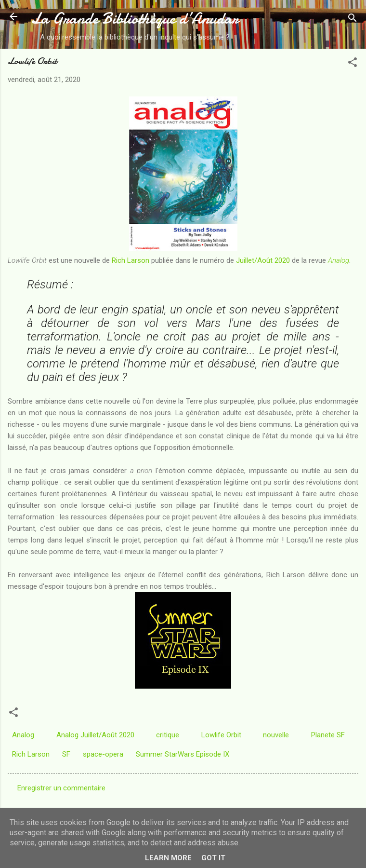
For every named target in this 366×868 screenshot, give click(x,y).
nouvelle (276, 735)
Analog (339, 260)
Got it (213, 858)
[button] (353, 64)
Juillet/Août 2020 (263, 260)
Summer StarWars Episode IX (183, 754)
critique (168, 735)
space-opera (103, 754)
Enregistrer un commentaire (61, 788)
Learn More (168, 858)
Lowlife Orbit (221, 735)
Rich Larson (131, 260)
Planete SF (328, 735)
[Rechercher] (353, 20)
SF (66, 754)
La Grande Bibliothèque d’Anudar (135, 19)
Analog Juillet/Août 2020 (95, 735)
